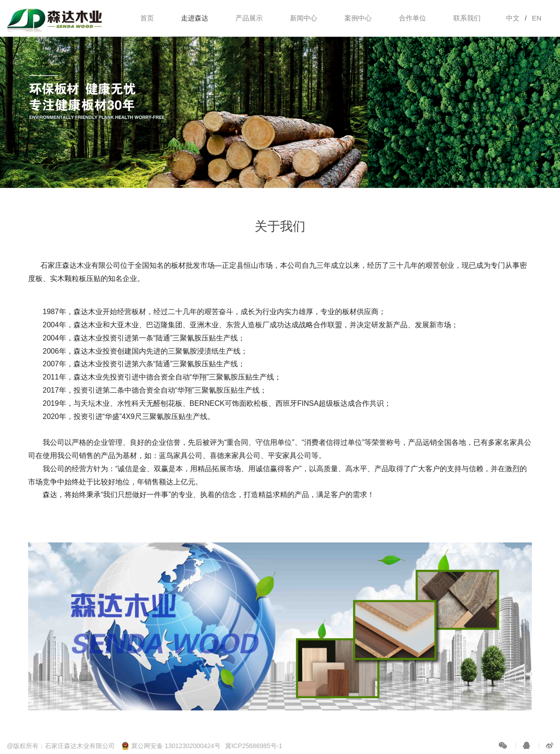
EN (537, 18)
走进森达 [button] (195, 18)
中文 (513, 18)
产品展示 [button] (249, 18)
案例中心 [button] (358, 18)
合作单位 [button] (413, 18)
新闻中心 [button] (304, 18)
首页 (147, 18)
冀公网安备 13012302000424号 (171, 746)
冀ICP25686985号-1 (254, 746)
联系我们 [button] (467, 18)
